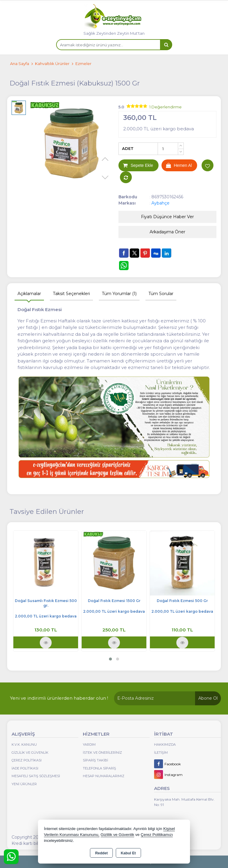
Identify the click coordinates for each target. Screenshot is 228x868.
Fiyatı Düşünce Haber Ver (167, 217)
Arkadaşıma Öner (167, 232)
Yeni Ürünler (24, 784)
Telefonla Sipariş (99, 768)
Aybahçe (160, 203)
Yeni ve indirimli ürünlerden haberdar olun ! (59, 698)
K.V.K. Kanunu (24, 745)
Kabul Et (128, 853)
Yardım (89, 745)
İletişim (161, 753)
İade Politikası (25, 768)
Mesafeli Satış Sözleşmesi (36, 776)
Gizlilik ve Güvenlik (30, 753)
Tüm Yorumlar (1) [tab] (119, 294)
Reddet (101, 853)
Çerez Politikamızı (157, 835)
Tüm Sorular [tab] (161, 294)
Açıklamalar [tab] (29, 294)
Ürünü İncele (46, 643)
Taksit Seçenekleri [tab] (71, 294)
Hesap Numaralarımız (104, 776)
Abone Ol (208, 698)
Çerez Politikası (27, 760)
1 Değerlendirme (166, 107)
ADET (128, 148)
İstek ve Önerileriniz (102, 753)
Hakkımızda (165, 745)
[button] (110, 659)
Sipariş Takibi (95, 760)
